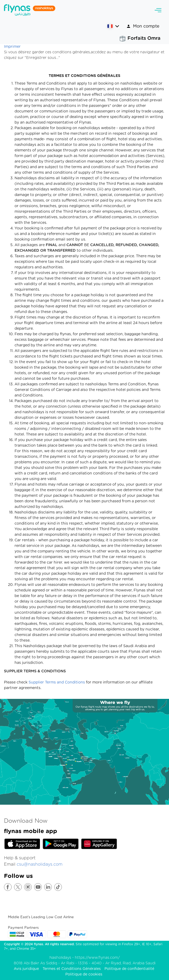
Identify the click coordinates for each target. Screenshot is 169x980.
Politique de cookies (84, 974)
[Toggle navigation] (158, 10)
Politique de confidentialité (129, 969)
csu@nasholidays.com (40, 864)
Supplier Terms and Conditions (57, 682)
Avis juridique (26, 969)
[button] (113, 26)
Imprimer (12, 47)
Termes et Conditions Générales (72, 969)
